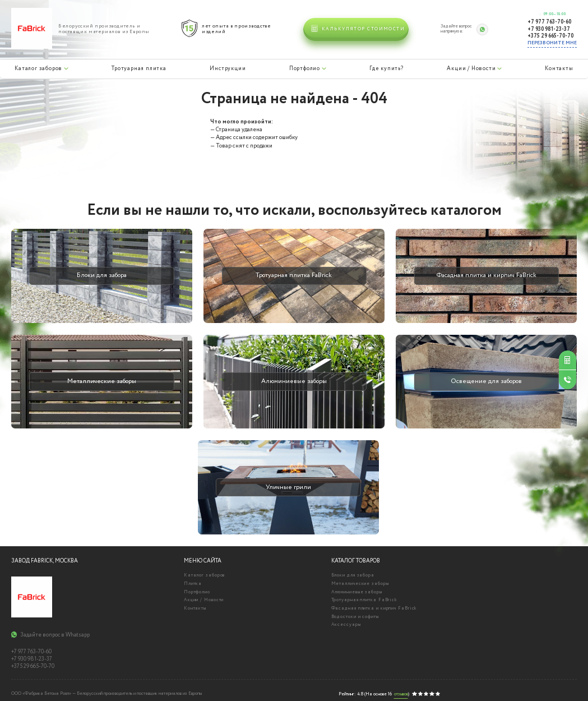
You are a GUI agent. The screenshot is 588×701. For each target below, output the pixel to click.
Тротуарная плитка (138, 68)
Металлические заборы (360, 584)
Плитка (193, 584)
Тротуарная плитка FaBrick (365, 600)
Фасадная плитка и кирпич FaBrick (374, 608)
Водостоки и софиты (355, 617)
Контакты (559, 68)
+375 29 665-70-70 (550, 36)
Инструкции (227, 68)
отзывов (401, 695)
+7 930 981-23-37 (549, 30)
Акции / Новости (471, 68)
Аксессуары (346, 625)
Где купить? (386, 68)
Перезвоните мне (552, 43)
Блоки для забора (353, 575)
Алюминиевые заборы (357, 592)
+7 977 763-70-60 (549, 22)
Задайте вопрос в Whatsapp (55, 635)
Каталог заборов (38, 68)
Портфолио (304, 68)
